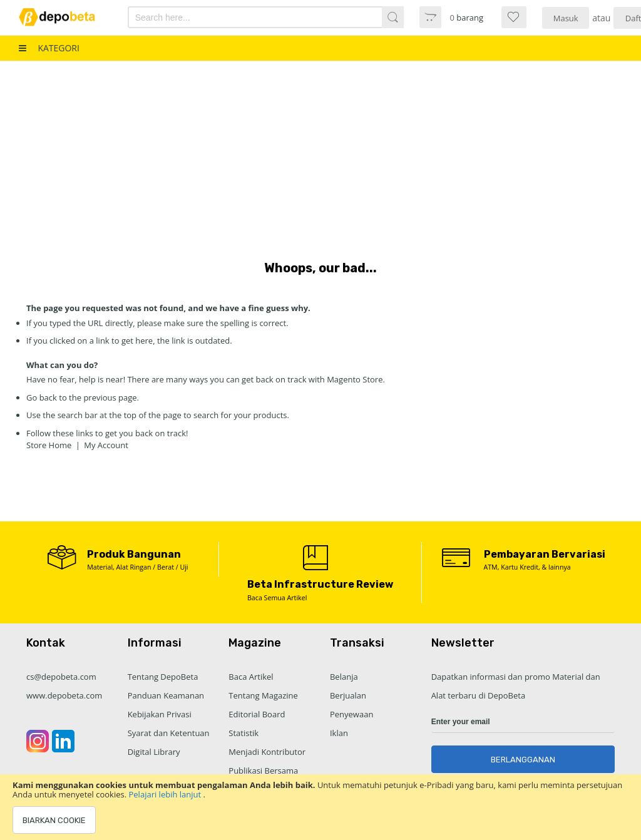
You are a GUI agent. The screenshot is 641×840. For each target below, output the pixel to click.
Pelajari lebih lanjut (166, 794)
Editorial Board (257, 714)
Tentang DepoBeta (163, 677)
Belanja (344, 677)
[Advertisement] (320, 155)
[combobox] (245, 17)
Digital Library (154, 752)
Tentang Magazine (263, 695)
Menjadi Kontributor (267, 752)
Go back (42, 397)
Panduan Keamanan (166, 695)
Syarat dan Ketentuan (169, 733)
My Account (106, 445)
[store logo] (64, 17)
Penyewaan (351, 714)
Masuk (566, 18)
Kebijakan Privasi (160, 714)
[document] (320, 807)
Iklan (339, 733)
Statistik (244, 733)
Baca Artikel (251, 677)
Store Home (49, 445)
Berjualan (348, 695)
